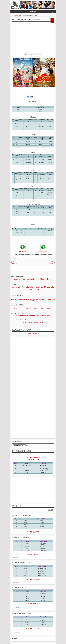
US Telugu (40, 323)
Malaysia (19, 309)
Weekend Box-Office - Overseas (31, 287)
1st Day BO (43, 279)
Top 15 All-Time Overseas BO (33, 457)
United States (30, 309)
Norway (44, 309)
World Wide (14, 299)
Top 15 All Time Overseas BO (33, 531)
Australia (24, 309)
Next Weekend (22, 251)
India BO (50, 279)
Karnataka (30, 299)
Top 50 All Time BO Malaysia (33, 579)
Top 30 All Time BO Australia (33, 629)
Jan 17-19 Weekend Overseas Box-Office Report (26, 20)
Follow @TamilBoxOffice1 (33, 333)
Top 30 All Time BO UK (33, 603)
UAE (36, 309)
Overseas (36, 299)
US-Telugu (49, 309)
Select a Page (33, 12)
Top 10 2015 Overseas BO (33, 460)
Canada (39, 309)
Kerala (25, 299)
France (38, 315)
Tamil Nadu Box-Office (32, 279)
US (26, 323)
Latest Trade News (19, 279)
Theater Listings (16, 287)
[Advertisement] (39, 36)
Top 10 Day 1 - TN (43, 299)
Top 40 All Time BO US (33, 554)
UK (15, 309)
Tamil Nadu (20, 299)
